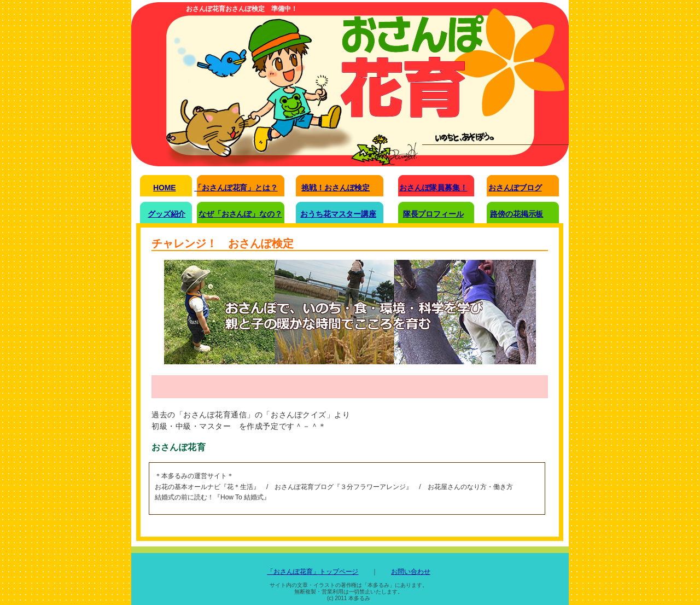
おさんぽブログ (515, 188)
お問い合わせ (411, 572)
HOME (164, 188)
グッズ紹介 (167, 214)
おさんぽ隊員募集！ (433, 188)
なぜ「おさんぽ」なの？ (240, 214)
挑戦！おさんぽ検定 (336, 188)
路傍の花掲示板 (517, 214)
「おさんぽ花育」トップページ (313, 572)
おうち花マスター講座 (338, 214)
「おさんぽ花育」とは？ (236, 188)
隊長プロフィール (433, 214)
